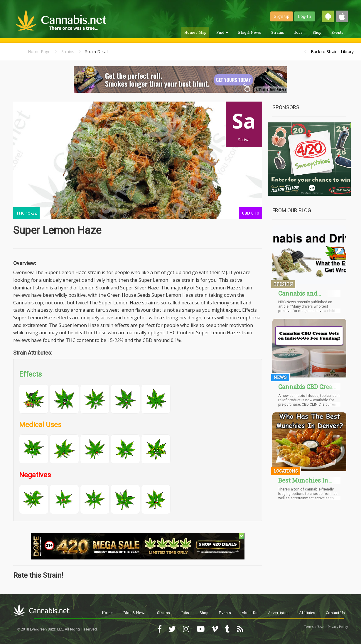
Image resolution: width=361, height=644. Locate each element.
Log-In (305, 16)
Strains (278, 32)
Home (107, 613)
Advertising (278, 613)
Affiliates (307, 613)
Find (222, 32)
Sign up (282, 16)
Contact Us (335, 613)
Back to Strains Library (332, 52)
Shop (317, 32)
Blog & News (250, 32)
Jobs (298, 32)
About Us (249, 613)
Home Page (39, 52)
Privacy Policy (338, 627)
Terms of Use (314, 627)
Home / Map (195, 32)
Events (337, 32)
